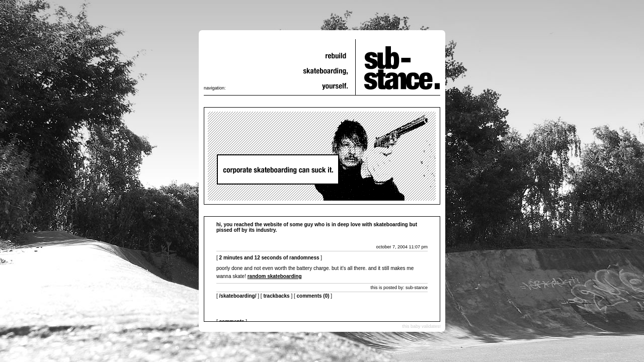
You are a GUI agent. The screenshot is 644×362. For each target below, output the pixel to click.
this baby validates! (421, 326)
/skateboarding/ (238, 296)
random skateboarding (275, 276)
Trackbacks (276, 296)
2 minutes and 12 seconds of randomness (269, 258)
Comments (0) (313, 296)
